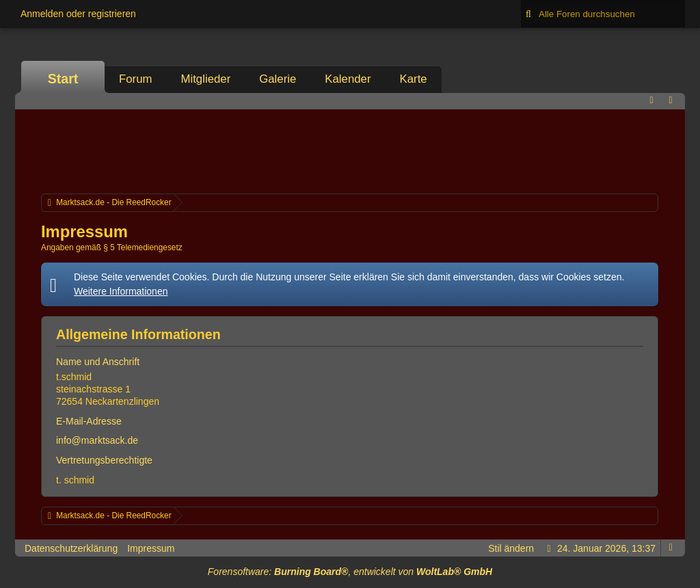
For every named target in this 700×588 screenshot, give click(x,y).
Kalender (348, 79)
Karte (414, 79)
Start (63, 79)
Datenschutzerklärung (71, 548)
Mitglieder (205, 79)
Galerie (278, 79)
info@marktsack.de (97, 440)
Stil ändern (511, 548)
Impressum (151, 548)
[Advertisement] (350, 150)
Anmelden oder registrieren (78, 14)
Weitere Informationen (121, 291)
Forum (135, 79)
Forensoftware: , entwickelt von (350, 572)
